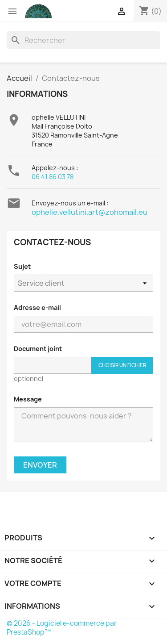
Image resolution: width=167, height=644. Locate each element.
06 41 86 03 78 (53, 177)
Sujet (22, 266)
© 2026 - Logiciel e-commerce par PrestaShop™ (62, 628)
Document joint (38, 349)
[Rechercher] (83, 40)
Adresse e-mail (37, 307)
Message (28, 399)
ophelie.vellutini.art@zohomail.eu (90, 212)
